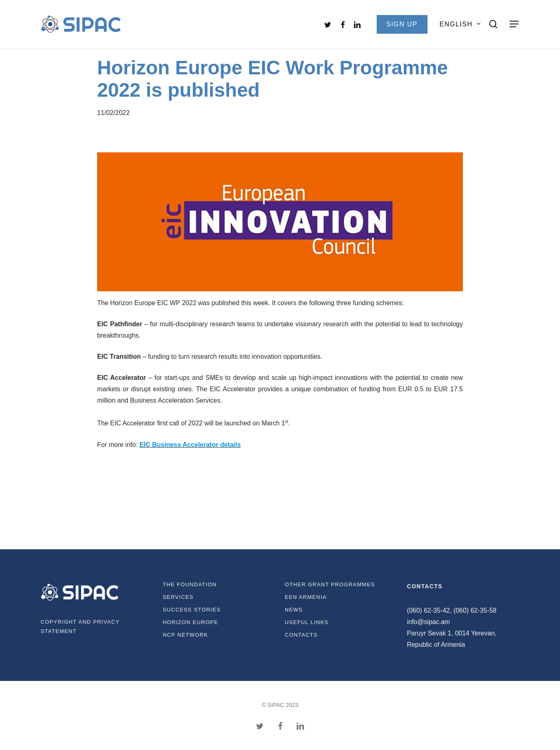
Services (178, 597)
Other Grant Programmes (330, 584)
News (294, 610)
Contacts (301, 635)
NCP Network (185, 635)
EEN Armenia (306, 597)
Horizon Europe (190, 622)
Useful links (307, 622)
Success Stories (192, 610)
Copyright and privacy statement (80, 626)
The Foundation (190, 584)
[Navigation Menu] (514, 24)
